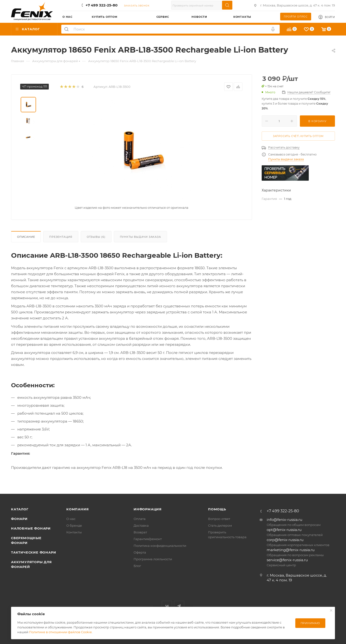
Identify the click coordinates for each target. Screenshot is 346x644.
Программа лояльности (153, 559)
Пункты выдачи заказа (140, 237)
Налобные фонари (31, 528)
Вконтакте (167, 606)
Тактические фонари (34, 552)
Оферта (140, 552)
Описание (26, 237)
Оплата (140, 519)
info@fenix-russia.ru (284, 520)
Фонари (19, 519)
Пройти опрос (296, 17)
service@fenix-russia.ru (287, 560)
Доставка (141, 525)
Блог (137, 566)
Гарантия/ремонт (148, 539)
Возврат (140, 532)
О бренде (74, 525)
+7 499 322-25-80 (102, 5)
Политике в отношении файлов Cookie (60, 632)
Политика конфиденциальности (160, 546)
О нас (71, 519)
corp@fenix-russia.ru (285, 540)
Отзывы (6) (96, 237)
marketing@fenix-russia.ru (291, 550)
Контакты (74, 532)
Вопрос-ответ (219, 519)
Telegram (179, 606)
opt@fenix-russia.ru (284, 530)
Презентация (61, 237)
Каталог (20, 509)
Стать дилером (220, 525)
